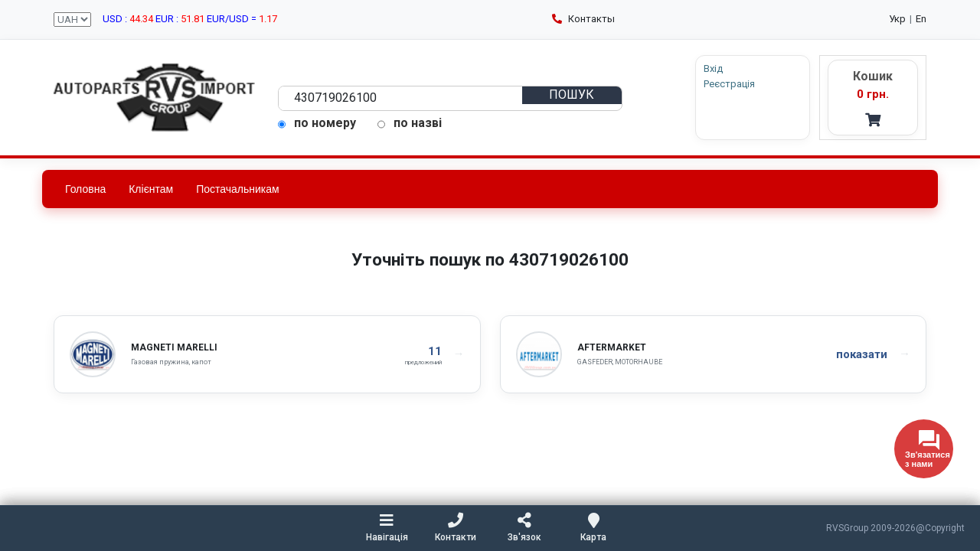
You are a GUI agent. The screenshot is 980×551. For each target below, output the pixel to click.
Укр (897, 19)
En (921, 19)
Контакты (583, 19)
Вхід (713, 68)
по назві (410, 123)
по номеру (317, 123)
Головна (85, 189)
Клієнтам (151, 189)
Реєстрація (729, 84)
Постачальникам (238, 189)
